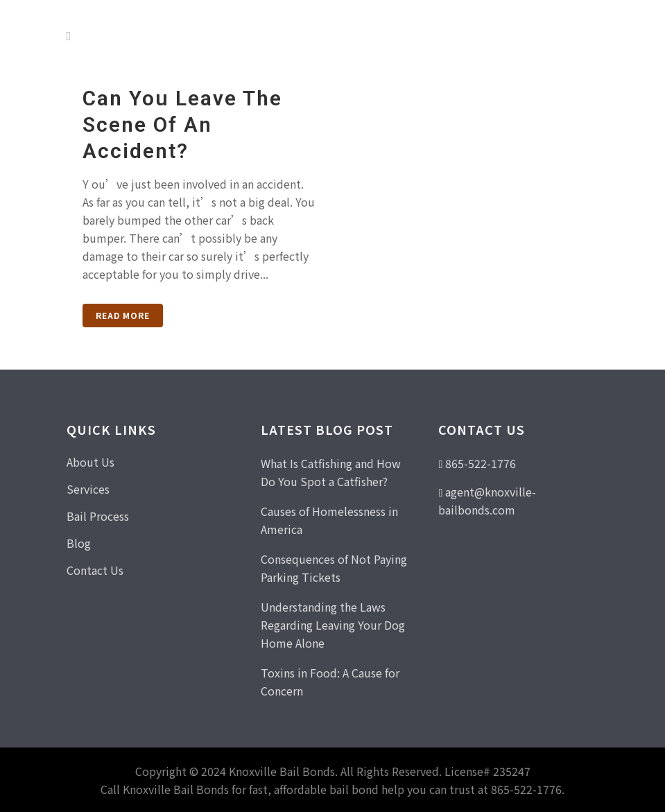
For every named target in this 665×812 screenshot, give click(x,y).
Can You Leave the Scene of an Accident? (182, 124)
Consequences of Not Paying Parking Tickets (334, 568)
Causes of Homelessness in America (329, 520)
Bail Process (98, 516)
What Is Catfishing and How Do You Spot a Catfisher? (331, 472)
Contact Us (95, 570)
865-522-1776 (481, 463)
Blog (79, 543)
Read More (123, 315)
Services (88, 489)
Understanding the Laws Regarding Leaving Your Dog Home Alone (333, 625)
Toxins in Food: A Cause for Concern (330, 682)
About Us (90, 462)
